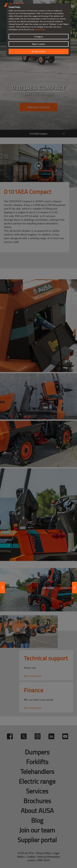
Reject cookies (39, 44)
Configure (38, 37)
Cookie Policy (40, 29)
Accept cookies (38, 51)
